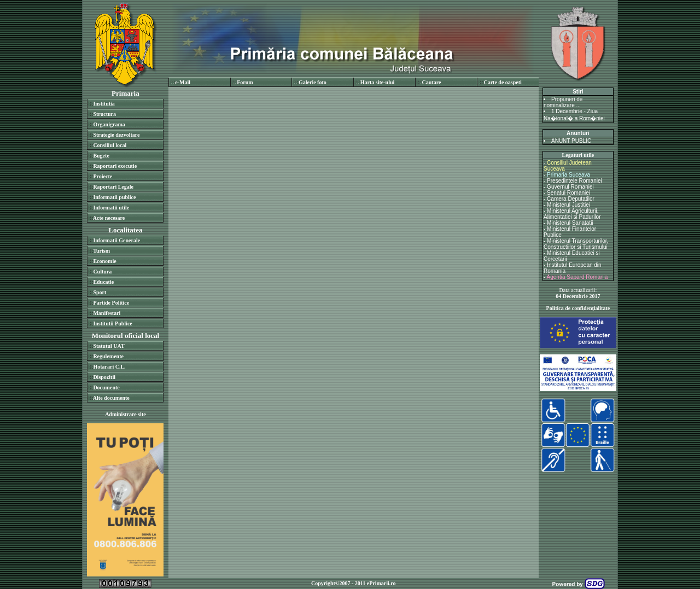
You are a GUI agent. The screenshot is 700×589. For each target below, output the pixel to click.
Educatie (103, 282)
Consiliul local (110, 145)
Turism (101, 251)
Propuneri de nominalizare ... (563, 102)
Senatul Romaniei (568, 193)
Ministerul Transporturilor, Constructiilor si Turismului (576, 244)
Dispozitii (104, 377)
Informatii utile (111, 208)
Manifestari (107, 313)
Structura (104, 114)
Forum (245, 82)
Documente (106, 387)
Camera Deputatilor (571, 199)
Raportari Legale (113, 187)
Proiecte (103, 176)
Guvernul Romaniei (570, 187)
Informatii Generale (116, 240)
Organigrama (109, 124)
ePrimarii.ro (381, 583)
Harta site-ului (378, 82)
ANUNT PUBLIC (571, 141)
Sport (100, 292)
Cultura (102, 272)
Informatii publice (114, 197)
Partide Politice (111, 303)
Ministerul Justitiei (568, 205)
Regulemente (108, 356)
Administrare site (126, 414)
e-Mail (183, 82)
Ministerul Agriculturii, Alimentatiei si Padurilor (572, 214)
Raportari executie (115, 166)
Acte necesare (109, 218)
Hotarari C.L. (109, 367)
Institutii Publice (112, 323)
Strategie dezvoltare (116, 135)
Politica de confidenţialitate (578, 308)
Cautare (432, 82)
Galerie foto (313, 82)
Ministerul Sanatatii (570, 223)
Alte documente (111, 398)
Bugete (101, 156)
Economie (104, 261)
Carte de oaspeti (502, 82)
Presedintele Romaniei (574, 181)
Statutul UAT (109, 346)
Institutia (104, 104)
